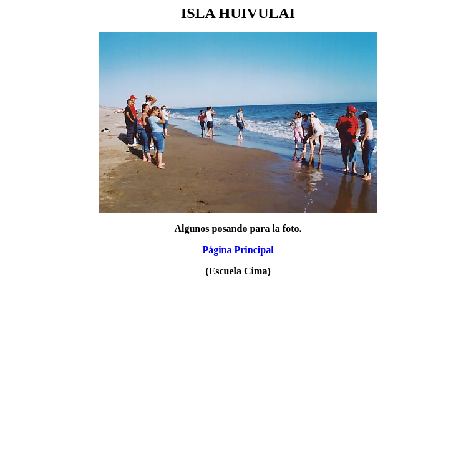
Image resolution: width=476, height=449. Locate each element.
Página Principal (238, 250)
